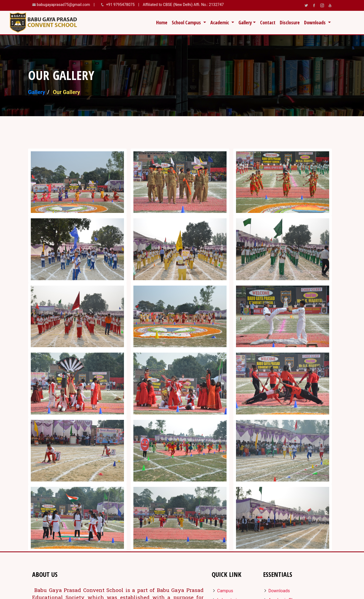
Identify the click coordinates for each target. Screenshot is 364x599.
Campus (222, 591)
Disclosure (290, 22)
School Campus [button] (187, 22)
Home (163, 22)
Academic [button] (220, 22)
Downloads (276, 591)
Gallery (37, 92)
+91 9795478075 (121, 5)
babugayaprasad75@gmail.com (63, 5)
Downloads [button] (315, 22)
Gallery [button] (245, 22)
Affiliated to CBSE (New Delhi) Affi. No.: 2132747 (183, 5)
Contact (268, 22)
